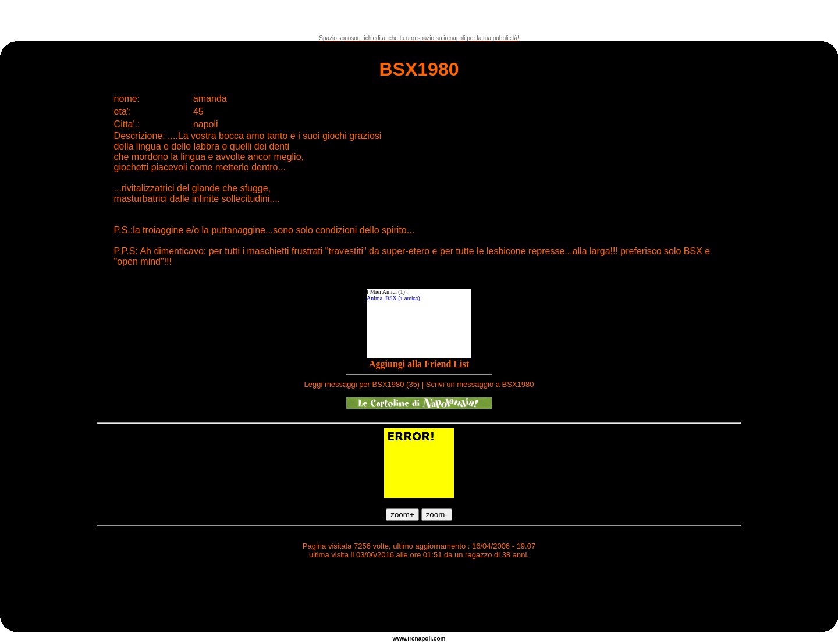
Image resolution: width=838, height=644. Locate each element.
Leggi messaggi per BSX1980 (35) (362, 384)
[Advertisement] (419, 17)
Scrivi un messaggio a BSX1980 (480, 384)
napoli (423, 638)
